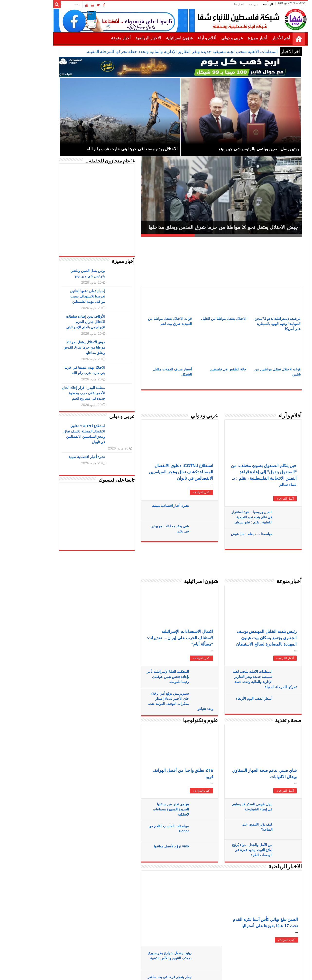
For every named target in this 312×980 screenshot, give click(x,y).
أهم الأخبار (257, 38)
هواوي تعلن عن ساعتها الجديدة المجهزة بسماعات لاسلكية (147, 809)
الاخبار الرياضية (124, 38)
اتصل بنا (215, 4)
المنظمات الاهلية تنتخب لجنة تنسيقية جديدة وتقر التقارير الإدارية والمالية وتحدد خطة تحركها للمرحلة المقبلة (158, 52)
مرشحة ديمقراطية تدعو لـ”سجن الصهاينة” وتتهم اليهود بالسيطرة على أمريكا (253, 324)
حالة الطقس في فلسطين (204, 369)
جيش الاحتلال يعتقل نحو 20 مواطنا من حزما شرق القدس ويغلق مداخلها (199, 227)
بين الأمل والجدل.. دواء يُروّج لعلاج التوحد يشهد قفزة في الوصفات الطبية (228, 850)
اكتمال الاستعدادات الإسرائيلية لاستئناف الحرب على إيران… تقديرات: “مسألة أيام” (156, 638)
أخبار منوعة (96, 38)
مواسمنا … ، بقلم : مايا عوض (227, 534)
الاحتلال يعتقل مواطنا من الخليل (199, 319)
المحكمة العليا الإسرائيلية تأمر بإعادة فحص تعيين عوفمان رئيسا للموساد (144, 677)
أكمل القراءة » (177, 492)
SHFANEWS (55, 963)
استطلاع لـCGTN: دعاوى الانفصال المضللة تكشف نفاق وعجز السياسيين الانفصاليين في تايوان (157, 472)
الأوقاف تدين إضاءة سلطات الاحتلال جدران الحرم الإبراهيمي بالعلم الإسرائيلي (61, 322)
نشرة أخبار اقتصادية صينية (146, 506)
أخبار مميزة (233, 38)
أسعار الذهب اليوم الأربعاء (230, 699)
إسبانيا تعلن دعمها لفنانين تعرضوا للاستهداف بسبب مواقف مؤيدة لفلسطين (63, 296)
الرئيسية (243, 4)
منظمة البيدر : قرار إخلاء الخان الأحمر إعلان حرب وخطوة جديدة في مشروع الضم (59, 393)
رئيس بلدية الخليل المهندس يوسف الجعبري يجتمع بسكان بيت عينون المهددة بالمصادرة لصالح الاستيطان (242, 638)
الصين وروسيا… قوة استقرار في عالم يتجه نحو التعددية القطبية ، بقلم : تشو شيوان (228, 517)
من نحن (229, 4)
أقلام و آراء (183, 38)
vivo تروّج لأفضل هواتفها (147, 846)
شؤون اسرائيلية (155, 38)
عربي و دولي (208, 38)
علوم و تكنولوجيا (176, 721)
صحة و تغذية (264, 721)
